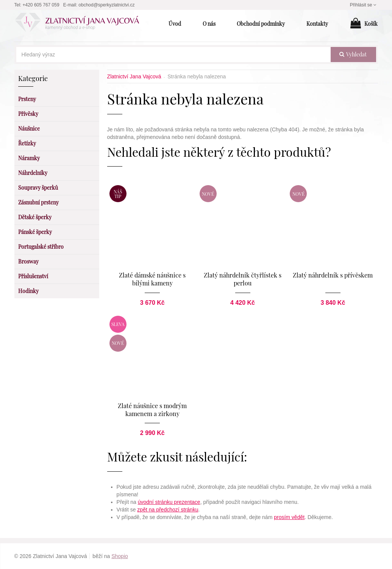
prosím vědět (289, 517)
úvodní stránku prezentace (169, 502)
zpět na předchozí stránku (168, 510)
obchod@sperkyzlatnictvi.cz (106, 5)
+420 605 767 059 (41, 5)
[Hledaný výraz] (173, 55)
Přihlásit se (364, 5)
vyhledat (353, 54)
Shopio (120, 556)
